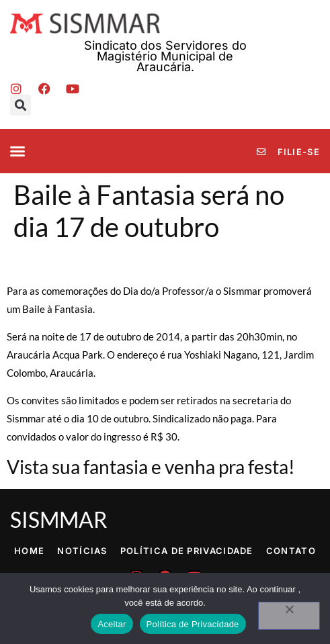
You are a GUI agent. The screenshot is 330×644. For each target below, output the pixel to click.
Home (29, 551)
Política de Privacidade (187, 551)
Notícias (82, 551)
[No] (289, 616)
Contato (291, 551)
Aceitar (112, 624)
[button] (20, 105)
